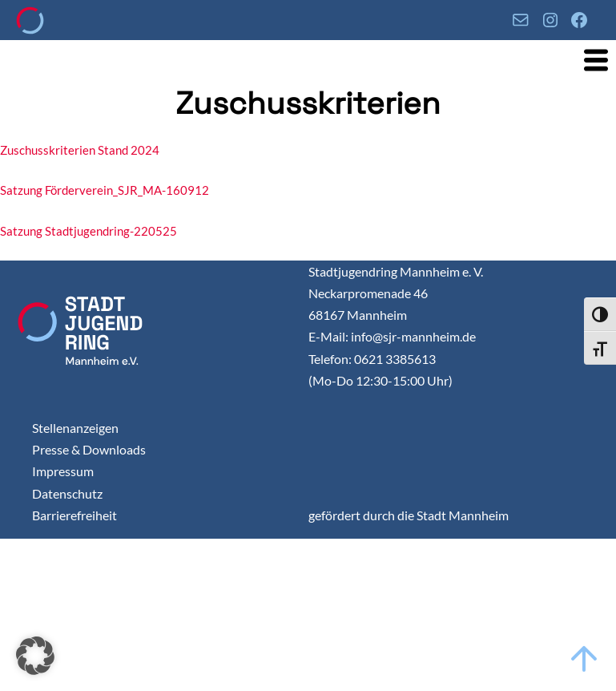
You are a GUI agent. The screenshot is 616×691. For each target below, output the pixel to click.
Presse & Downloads (89, 449)
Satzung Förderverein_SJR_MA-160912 (105, 190)
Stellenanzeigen (75, 428)
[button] (35, 656)
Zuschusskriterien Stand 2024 (80, 150)
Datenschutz (67, 493)
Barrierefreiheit (74, 515)
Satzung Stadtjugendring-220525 (89, 231)
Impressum (63, 471)
